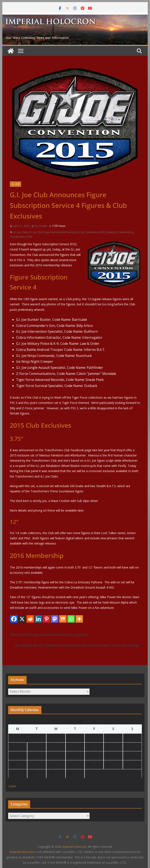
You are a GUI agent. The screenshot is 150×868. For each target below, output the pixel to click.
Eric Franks (41, 226)
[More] (79, 619)
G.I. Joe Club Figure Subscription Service (52, 232)
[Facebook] (14, 619)
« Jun (12, 786)
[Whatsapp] (71, 619)
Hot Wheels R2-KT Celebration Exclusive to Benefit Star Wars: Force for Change (79, 645)
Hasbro (111, 232)
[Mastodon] (55, 619)
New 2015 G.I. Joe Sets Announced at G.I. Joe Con (47, 635)
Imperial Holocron (22, 852)
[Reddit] (30, 619)
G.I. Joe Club (20, 232)
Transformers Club (21, 237)
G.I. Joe (15, 184)
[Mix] (63, 619)
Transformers (125, 232)
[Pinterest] (47, 619)
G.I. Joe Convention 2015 (91, 232)
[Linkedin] (38, 619)
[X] (22, 619)
